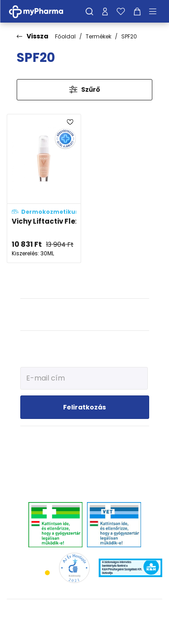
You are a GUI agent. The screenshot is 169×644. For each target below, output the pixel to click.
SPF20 (129, 36)
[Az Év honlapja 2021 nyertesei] (74, 567)
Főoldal (65, 36)
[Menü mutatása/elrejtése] (156, 11)
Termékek (98, 36)
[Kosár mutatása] (137, 11)
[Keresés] (89, 11)
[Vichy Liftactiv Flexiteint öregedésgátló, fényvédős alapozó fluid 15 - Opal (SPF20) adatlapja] (44, 188)
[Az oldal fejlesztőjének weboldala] (84, 630)
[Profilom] (105, 11)
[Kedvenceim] (121, 11)
